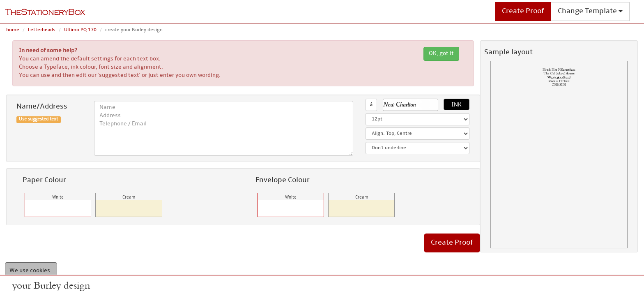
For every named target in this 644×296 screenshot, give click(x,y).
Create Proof (523, 11)
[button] (413, 105)
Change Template (590, 11)
